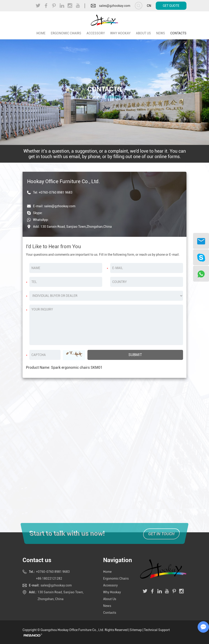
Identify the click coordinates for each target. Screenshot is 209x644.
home (41, 33)
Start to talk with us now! (66, 533)
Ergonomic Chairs (66, 33)
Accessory (96, 33)
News (161, 33)
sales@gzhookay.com (115, 6)
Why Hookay (120, 33)
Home (94, 97)
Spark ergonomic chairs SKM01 (77, 367)
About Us (143, 33)
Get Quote (171, 6)
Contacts (178, 33)
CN (149, 6)
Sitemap (136, 630)
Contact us (37, 560)
